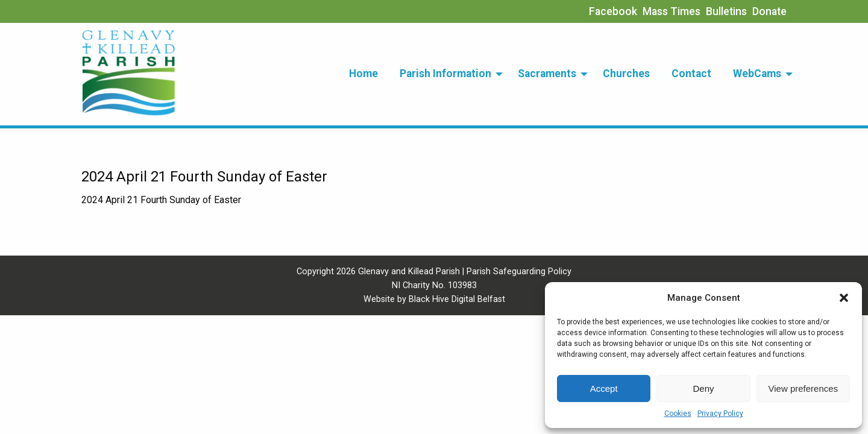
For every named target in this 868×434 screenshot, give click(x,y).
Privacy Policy (720, 414)
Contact (691, 74)
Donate (769, 11)
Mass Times (671, 11)
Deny (703, 388)
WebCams (757, 74)
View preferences (804, 388)
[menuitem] (363, 74)
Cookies (678, 414)
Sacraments (547, 74)
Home (363, 74)
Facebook (613, 11)
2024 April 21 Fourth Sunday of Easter (161, 200)
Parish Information (445, 74)
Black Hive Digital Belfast (457, 299)
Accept (604, 388)
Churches (626, 74)
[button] (844, 298)
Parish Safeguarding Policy (519, 272)
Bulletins (726, 11)
